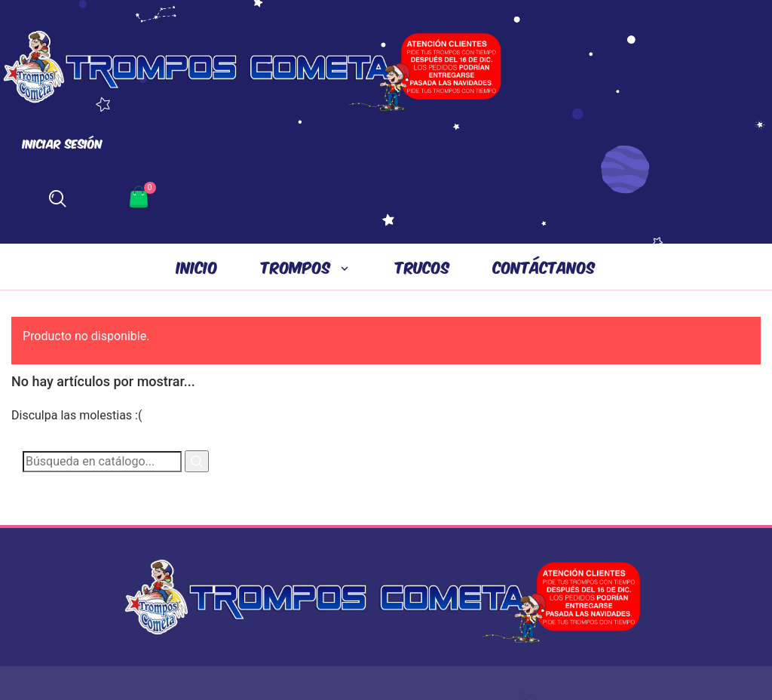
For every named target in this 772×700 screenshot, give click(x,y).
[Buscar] (102, 462)
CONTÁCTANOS (544, 266)
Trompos (299, 266)
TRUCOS (423, 266)
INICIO (197, 266)
